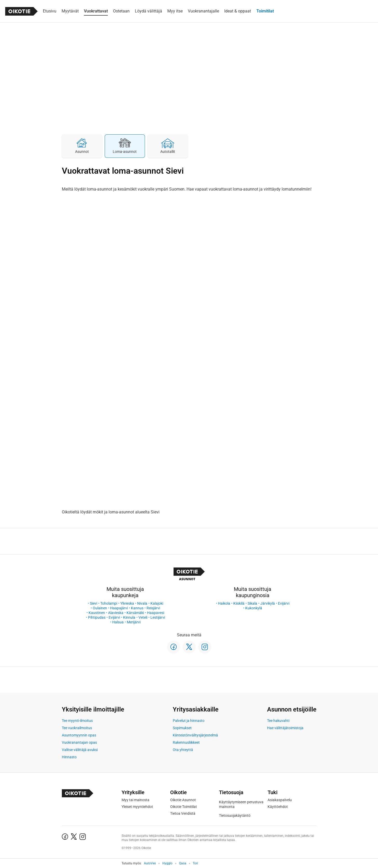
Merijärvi (134, 622)
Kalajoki (157, 603)
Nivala (142, 603)
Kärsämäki (135, 613)
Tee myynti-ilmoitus (77, 721)
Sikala (252, 603)
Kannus (137, 608)
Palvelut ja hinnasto (189, 721)
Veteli (143, 617)
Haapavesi (156, 613)
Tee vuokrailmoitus (77, 728)
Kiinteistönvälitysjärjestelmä (195, 735)
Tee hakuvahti (278, 721)
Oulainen (100, 608)
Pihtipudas (97, 617)
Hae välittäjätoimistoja (285, 728)
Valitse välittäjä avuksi (80, 750)
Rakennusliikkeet (186, 742)
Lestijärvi (158, 617)
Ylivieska (127, 603)
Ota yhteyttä (183, 750)
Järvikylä (268, 603)
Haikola (224, 603)
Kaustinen (97, 613)
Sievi (94, 603)
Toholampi (109, 603)
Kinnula (129, 617)
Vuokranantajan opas (79, 742)
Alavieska (116, 613)
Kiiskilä (239, 603)
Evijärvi (114, 617)
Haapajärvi (119, 608)
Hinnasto (69, 757)
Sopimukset (182, 728)
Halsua (118, 622)
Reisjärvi (153, 608)
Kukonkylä (254, 608)
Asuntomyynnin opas (79, 735)
